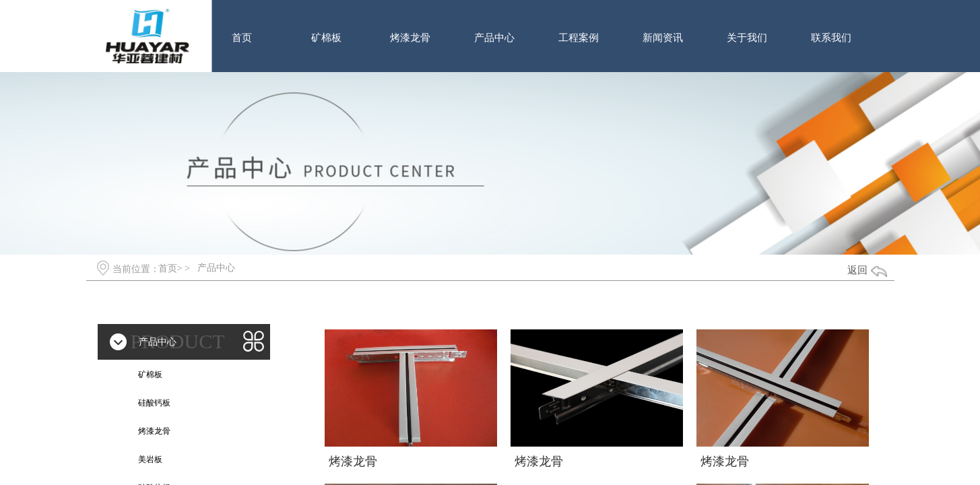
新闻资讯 (663, 38)
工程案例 (579, 38)
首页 (242, 38)
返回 (857, 270)
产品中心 (494, 38)
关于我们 (747, 38)
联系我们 (831, 38)
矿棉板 (326, 38)
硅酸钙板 (154, 403)
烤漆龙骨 (410, 38)
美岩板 (150, 459)
